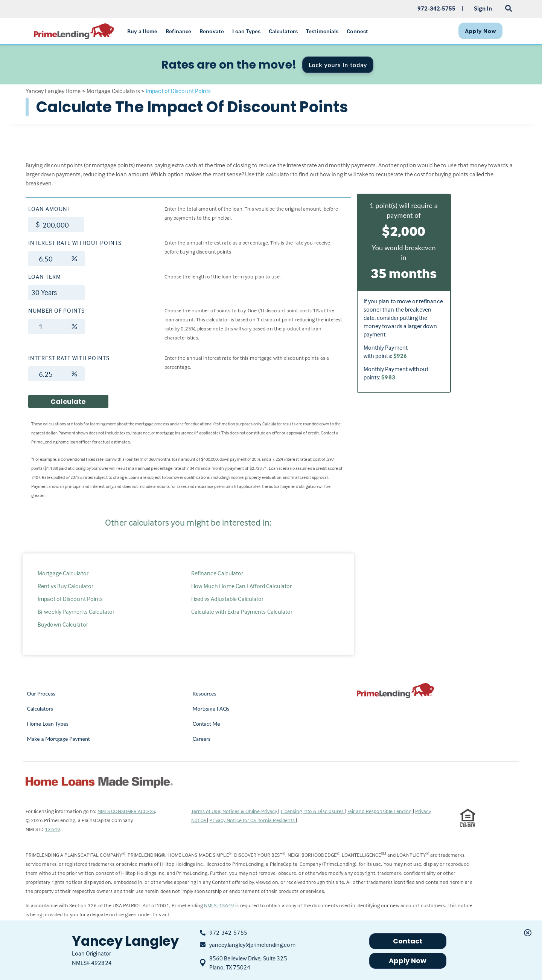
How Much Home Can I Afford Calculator (242, 586)
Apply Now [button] (408, 961)
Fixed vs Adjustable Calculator (228, 599)
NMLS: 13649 (219, 905)
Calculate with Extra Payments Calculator (242, 612)
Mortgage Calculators (113, 91)
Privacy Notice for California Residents (253, 820)
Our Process (41, 693)
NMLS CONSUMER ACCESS (126, 811)
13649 (53, 829)
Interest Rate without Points (75, 243)
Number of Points (56, 310)
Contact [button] (408, 941)
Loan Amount (49, 209)
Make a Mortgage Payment (59, 739)
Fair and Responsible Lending (380, 811)
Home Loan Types (48, 724)
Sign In (483, 8)
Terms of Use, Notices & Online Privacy (235, 811)
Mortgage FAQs (211, 709)
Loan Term (45, 277)
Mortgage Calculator (63, 573)
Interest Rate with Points (69, 358)
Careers (202, 739)
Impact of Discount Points (70, 599)
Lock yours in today (338, 65)
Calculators (40, 709)
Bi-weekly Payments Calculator (76, 612)
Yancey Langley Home (53, 91)
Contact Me (206, 724)
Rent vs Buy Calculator (65, 586)
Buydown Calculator (63, 624)
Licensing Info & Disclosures (313, 811)
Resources (205, 693)
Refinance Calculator (217, 573)
